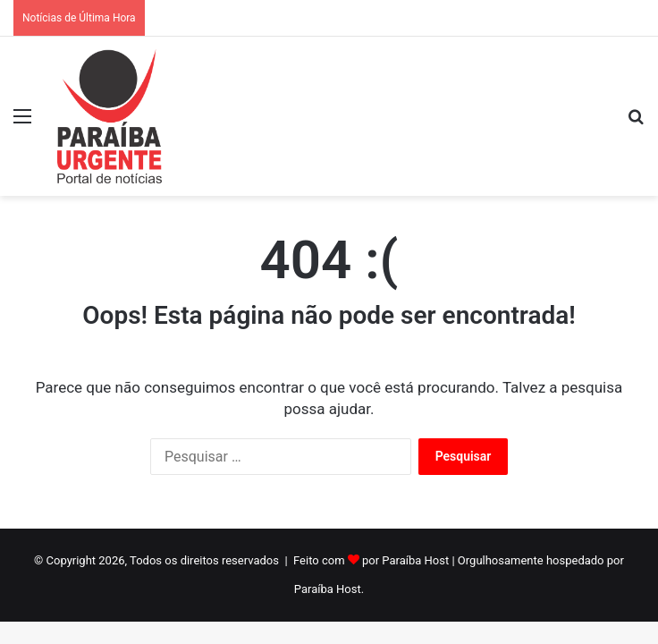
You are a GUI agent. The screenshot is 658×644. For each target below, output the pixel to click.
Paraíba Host (415, 560)
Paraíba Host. (329, 589)
